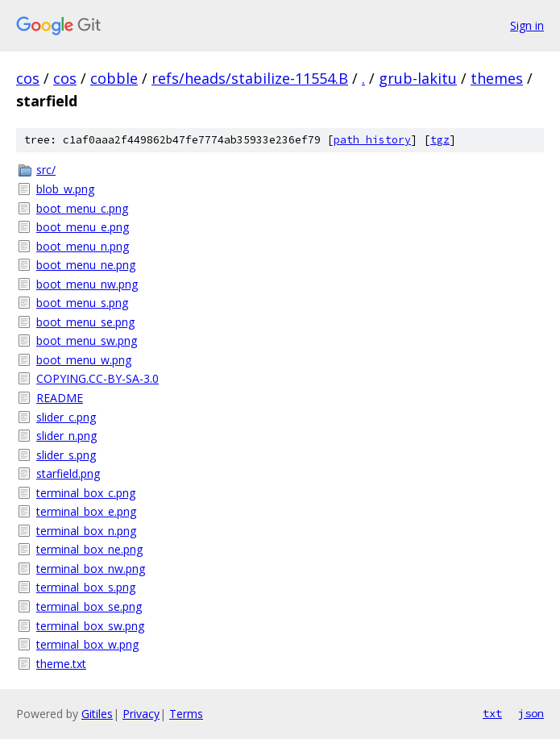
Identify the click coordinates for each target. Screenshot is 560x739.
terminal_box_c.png (86, 493)
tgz (440, 140)
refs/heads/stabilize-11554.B (250, 78)
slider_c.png (66, 417)
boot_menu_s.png (82, 303)
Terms (186, 714)
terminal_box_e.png (86, 511)
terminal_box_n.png (86, 531)
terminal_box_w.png (87, 644)
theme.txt (61, 664)
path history (372, 140)
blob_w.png (65, 189)
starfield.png (68, 473)
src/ (46, 170)
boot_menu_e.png (83, 227)
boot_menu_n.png (83, 246)
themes (497, 78)
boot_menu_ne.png (86, 265)
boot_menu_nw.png (87, 284)
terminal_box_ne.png (89, 549)
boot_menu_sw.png (87, 340)
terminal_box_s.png (86, 587)
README (60, 398)
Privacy (141, 714)
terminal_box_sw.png (90, 626)
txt (492, 713)
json (531, 713)
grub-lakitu (418, 78)
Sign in (527, 25)
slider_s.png (66, 455)
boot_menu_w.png (84, 360)
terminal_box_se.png (89, 606)
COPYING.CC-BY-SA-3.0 (97, 378)
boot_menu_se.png (85, 322)
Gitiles (97, 714)
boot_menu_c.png (82, 208)
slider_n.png (66, 436)
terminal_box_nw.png (91, 569)
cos (28, 78)
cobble (114, 78)
